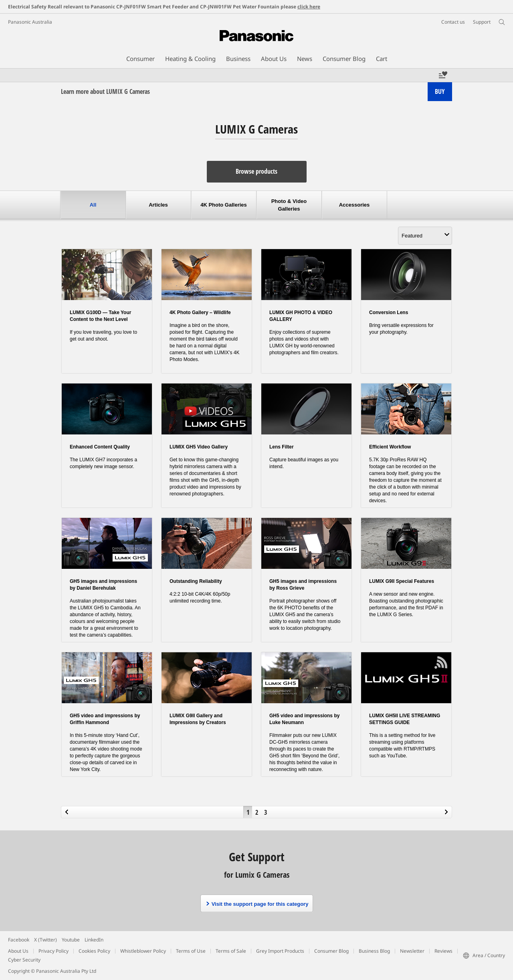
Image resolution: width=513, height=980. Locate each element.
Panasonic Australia (30, 22)
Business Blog (374, 951)
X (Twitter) (45, 940)
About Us (18, 951)
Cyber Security (24, 960)
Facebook (19, 940)
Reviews (443, 951)
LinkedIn (94, 940)
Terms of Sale (231, 951)
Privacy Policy (54, 951)
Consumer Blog (331, 951)
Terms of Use (191, 951)
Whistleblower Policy (143, 951)
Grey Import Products (280, 951)
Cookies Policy (94, 951)
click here (309, 7)
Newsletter (412, 951)
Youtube (71, 940)
